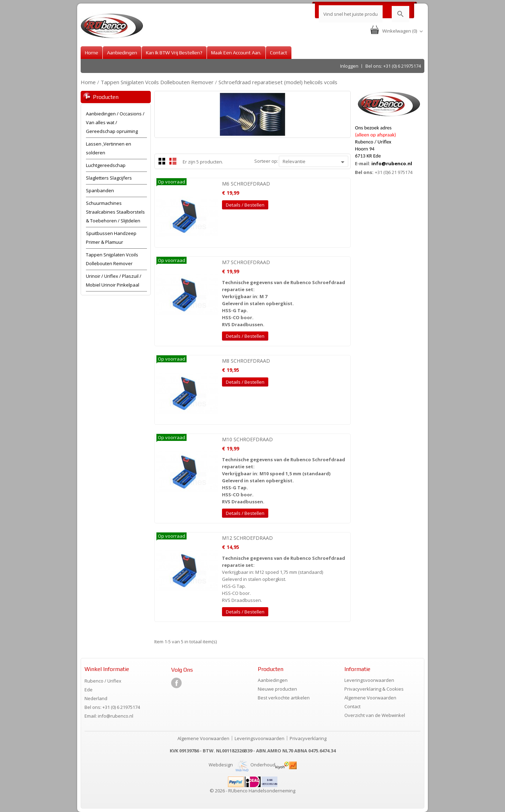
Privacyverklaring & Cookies (374, 689)
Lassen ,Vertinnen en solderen (109, 148)
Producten (106, 97)
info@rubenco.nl (392, 163)
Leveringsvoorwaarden (369, 680)
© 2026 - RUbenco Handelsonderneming (252, 791)
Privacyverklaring (308, 738)
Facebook (176, 683)
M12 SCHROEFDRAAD (247, 538)
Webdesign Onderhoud (242, 765)
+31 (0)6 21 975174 (394, 172)
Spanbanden (100, 190)
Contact (279, 53)
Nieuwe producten (277, 689)
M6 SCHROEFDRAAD (246, 184)
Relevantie (315, 162)
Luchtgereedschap (106, 165)
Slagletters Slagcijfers (109, 178)
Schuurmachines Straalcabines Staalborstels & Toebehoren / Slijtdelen (115, 212)
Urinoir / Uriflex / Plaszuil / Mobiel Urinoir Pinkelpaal (114, 280)
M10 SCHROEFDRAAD (247, 439)
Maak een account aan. (236, 53)
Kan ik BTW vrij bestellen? (174, 53)
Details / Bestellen (245, 205)
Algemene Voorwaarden (370, 698)
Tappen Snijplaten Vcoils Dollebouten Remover (112, 259)
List (173, 161)
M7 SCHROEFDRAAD (246, 262)
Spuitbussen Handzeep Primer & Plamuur (111, 238)
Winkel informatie (107, 669)
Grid (162, 161)
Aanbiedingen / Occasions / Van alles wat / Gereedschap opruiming (115, 122)
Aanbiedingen (122, 53)
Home (92, 53)
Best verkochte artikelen (284, 698)
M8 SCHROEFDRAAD (246, 361)
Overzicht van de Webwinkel (375, 715)
